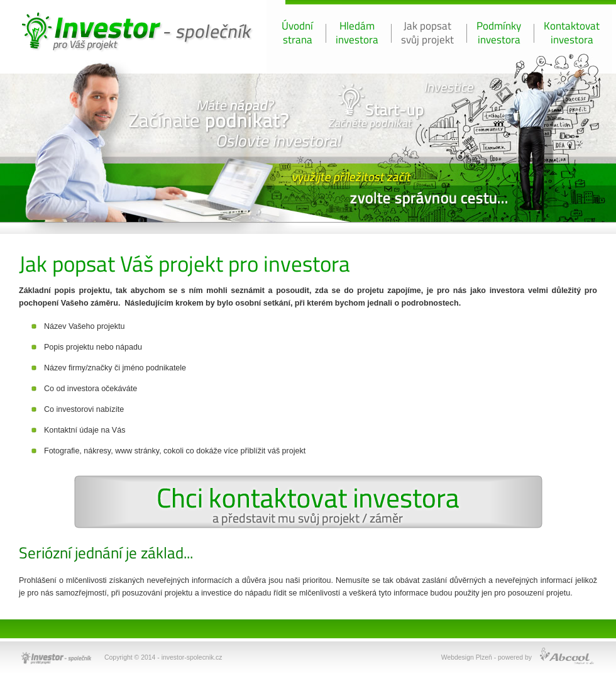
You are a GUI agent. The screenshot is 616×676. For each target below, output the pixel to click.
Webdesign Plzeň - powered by (487, 657)
